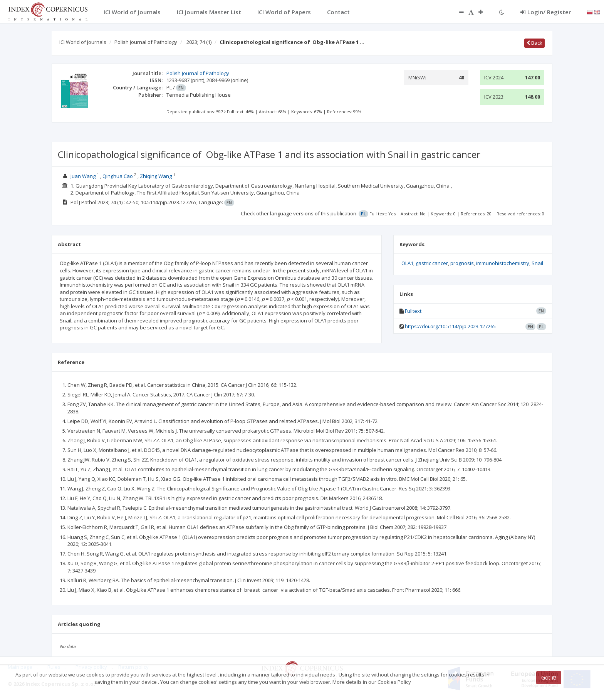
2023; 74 (199, 42)
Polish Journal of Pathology (146, 42)
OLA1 (407, 263)
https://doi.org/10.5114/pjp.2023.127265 (450, 326)
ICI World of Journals (83, 42)
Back (534, 43)
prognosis (462, 263)
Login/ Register (546, 12)
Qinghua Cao (118, 176)
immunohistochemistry (503, 263)
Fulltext (413, 311)
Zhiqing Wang (156, 176)
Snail (537, 263)
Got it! (549, 677)
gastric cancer (432, 263)
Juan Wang (83, 176)
